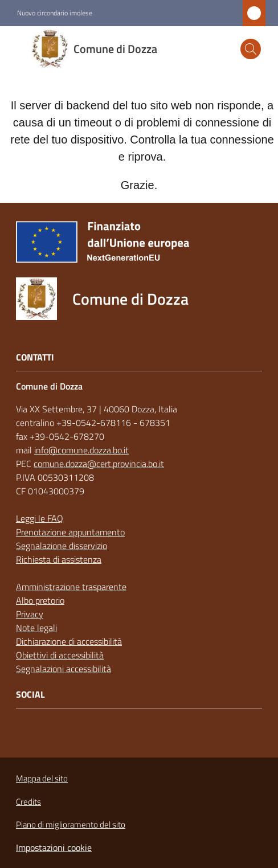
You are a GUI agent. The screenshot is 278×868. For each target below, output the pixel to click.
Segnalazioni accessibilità (64, 669)
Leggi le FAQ (40, 518)
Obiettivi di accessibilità (60, 655)
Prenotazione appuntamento (70, 532)
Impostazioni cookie (54, 847)
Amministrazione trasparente (71, 587)
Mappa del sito (42, 778)
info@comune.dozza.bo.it (81, 450)
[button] (251, 49)
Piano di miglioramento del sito (71, 824)
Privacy (30, 614)
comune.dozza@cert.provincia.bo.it (99, 464)
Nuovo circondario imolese (55, 13)
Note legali (36, 628)
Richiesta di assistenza (59, 559)
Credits (28, 802)
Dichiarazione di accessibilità (69, 641)
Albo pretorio (40, 600)
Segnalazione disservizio (62, 546)
